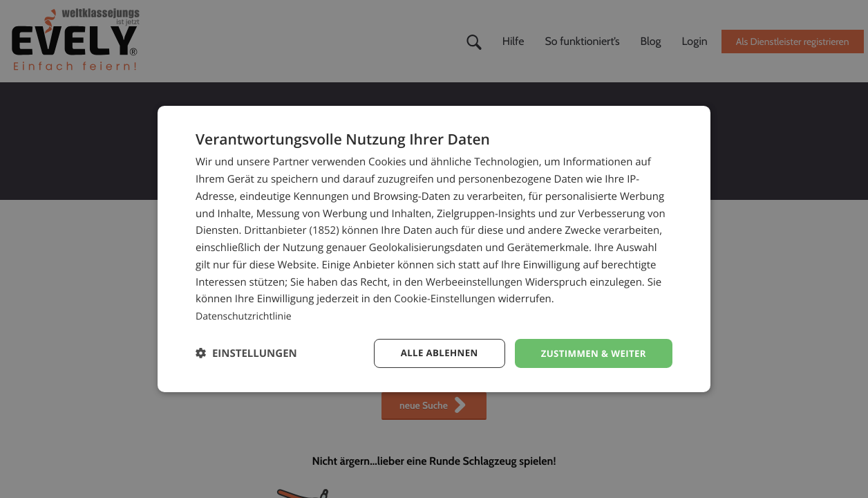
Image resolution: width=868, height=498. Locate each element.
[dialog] (434, 249)
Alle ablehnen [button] (431, 353)
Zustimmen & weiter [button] (591, 353)
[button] (246, 353)
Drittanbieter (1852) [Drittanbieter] (291, 230)
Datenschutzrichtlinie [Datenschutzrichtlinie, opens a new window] (247, 315)
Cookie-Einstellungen (444, 298)
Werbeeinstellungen (474, 281)
